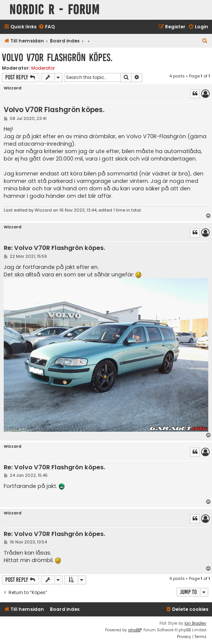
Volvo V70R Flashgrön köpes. (57, 58)
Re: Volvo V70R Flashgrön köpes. (54, 248)
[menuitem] (47, 27)
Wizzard (12, 88)
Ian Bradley (195, 623)
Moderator (43, 68)
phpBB (134, 630)
